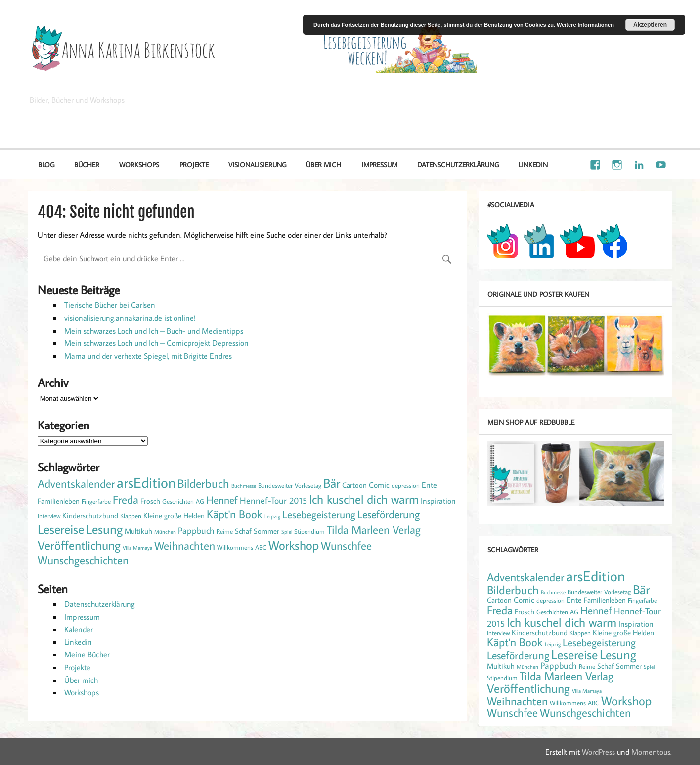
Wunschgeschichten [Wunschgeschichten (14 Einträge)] (83, 560)
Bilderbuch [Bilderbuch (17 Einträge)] (203, 483)
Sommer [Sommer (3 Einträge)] (266, 531)
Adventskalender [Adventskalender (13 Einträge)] (76, 484)
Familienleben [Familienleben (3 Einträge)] (59, 501)
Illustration (573, 114)
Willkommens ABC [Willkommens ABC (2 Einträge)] (242, 547)
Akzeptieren (650, 25)
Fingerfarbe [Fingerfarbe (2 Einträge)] (96, 501)
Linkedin (533, 164)
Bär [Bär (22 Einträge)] (332, 483)
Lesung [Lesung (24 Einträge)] (104, 529)
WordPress (598, 752)
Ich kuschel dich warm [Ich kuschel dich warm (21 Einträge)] (364, 499)
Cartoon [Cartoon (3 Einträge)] (354, 485)
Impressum (379, 164)
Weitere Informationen (585, 25)
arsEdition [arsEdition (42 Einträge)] (146, 482)
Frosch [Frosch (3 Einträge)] (150, 501)
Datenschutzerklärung (458, 164)
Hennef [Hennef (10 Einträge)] (222, 500)
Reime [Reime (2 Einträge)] (225, 531)
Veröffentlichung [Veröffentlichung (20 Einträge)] (79, 545)
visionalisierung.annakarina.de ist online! (130, 318)
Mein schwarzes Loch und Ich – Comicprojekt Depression (156, 343)
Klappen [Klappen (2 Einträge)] (131, 516)
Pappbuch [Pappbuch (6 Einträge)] (196, 530)
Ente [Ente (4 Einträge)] (429, 485)
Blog (46, 164)
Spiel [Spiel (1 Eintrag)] (287, 532)
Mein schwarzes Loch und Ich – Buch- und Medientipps (154, 331)
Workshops (139, 164)
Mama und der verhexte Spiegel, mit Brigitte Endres (148, 356)
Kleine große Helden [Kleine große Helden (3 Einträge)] (174, 516)
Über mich (324, 164)
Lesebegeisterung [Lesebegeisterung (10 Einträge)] (319, 514)
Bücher (87, 164)
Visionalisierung (635, 114)
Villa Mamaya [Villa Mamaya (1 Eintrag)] (137, 548)
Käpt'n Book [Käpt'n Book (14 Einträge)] (235, 514)
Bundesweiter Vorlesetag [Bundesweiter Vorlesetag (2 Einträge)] (290, 485)
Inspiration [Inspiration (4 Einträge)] (438, 500)
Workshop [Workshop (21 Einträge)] (294, 545)
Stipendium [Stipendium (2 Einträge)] (309, 531)
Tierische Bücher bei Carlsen (110, 305)
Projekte (194, 164)
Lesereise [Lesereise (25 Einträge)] (61, 529)
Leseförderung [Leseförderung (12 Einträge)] (389, 514)
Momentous (651, 752)
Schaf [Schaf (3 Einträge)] (243, 531)
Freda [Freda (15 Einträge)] (126, 499)
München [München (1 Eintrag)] (165, 532)
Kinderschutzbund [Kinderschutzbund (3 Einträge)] (90, 516)
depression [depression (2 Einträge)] (406, 485)
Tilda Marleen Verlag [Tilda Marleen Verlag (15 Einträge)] (374, 529)
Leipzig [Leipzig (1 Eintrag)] (272, 516)
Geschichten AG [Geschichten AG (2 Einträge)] (183, 501)
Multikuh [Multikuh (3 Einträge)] (138, 531)
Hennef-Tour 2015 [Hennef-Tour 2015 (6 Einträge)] (273, 500)
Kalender (79, 629)
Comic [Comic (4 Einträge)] (379, 485)
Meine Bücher (87, 654)
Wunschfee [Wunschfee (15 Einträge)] (346, 545)
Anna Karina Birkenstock (123, 83)
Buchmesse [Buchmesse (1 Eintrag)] (244, 486)
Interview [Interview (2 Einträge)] (49, 516)
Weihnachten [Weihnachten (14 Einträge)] (185, 545)
